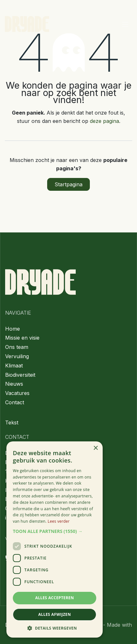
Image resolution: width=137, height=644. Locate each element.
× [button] (95, 448)
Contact (15, 402)
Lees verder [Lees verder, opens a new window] (59, 521)
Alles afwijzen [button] (55, 614)
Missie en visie (22, 338)
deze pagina (104, 121)
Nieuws (14, 384)
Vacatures (17, 393)
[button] (55, 531)
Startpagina (68, 184)
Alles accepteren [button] (55, 598)
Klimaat (14, 366)
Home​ (13, 329)
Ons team (17, 347)
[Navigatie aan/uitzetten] (125, 24)
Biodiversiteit (20, 375)
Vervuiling (17, 356)
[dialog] (55, 539)
